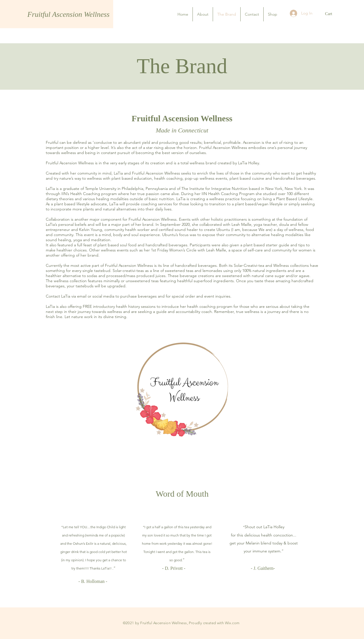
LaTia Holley (274, 527)
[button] (332, 14)
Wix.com (232, 623)
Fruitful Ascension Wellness (69, 14)
